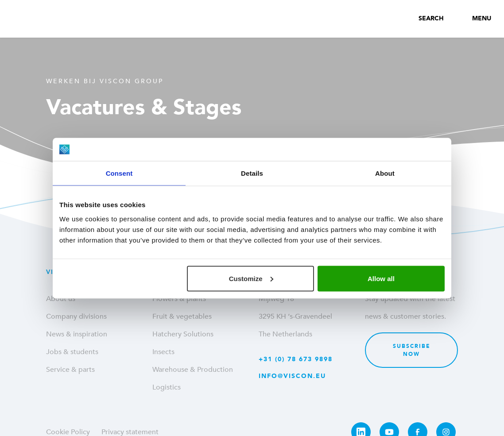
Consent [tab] (119, 173)
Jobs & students (72, 352)
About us (61, 299)
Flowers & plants (179, 299)
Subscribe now (412, 350)
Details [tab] (252, 173)
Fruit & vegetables (182, 316)
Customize (251, 278)
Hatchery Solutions (183, 334)
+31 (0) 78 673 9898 (296, 359)
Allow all (381, 278)
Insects (163, 352)
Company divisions (76, 316)
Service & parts (70, 370)
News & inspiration (77, 334)
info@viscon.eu (292, 376)
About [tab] (385, 173)
